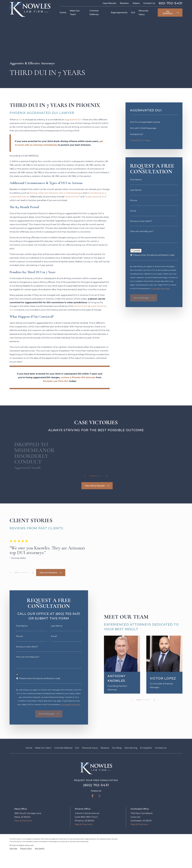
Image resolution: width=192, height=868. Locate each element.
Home (29, 770)
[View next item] (107, 477)
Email (133, 212)
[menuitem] (154, 124)
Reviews (124, 3)
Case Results (109, 3)
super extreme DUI (96, 198)
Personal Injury (90, 770)
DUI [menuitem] (133, 12)
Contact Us (149, 3)
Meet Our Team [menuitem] (75, 12)
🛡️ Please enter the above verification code (152, 257)
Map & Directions (23, 842)
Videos (136, 3)
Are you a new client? (141, 223)
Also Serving (131, 770)
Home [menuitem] (63, 12)
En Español (146, 770)
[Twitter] (99, 817)
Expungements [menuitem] (119, 12)
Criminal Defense (63, 770)
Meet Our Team (43, 770)
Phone (134, 202)
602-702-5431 (171, 3)
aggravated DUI (73, 121)
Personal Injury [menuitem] (143, 12)
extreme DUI (72, 198)
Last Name (136, 192)
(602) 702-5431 (96, 807)
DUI (20, 121)
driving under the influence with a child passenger (56, 195)
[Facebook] (93, 817)
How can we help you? (142, 233)
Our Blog (117, 770)
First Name (136, 181)
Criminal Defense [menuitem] (94, 12)
